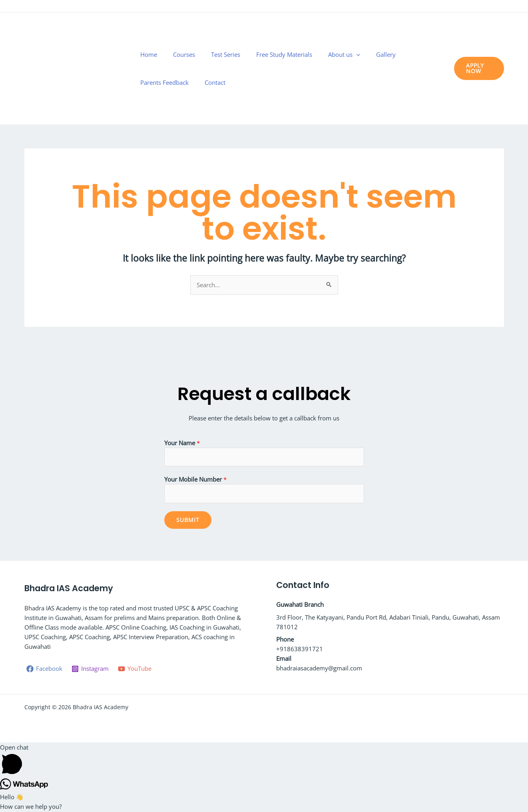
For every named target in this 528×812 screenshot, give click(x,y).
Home (159, 68)
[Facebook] (476, 7)
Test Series (216, 68)
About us (314, 68)
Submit (188, 521)
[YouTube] (500, 7)
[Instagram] (488, 7)
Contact (426, 68)
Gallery (346, 68)
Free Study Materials (264, 68)
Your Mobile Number (195, 480)
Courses (184, 68)
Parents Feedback (386, 68)
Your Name (182, 443)
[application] (326, 68)
